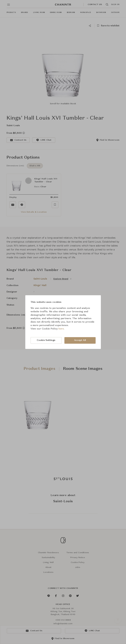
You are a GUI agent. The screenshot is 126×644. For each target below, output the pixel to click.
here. (62, 329)
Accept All (80, 340)
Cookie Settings (46, 340)
